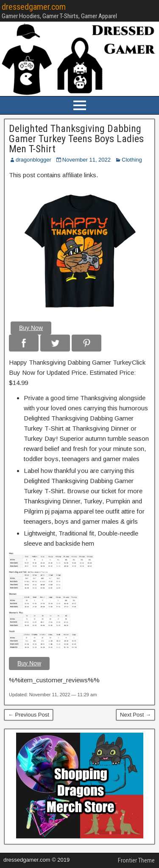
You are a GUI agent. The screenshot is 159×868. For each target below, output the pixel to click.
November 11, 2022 (86, 160)
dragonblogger (33, 160)
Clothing (132, 160)
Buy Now (31, 328)
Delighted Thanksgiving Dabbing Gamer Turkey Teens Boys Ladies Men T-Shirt (76, 139)
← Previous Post (29, 715)
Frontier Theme (136, 860)
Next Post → (135, 715)
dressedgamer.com (34, 7)
